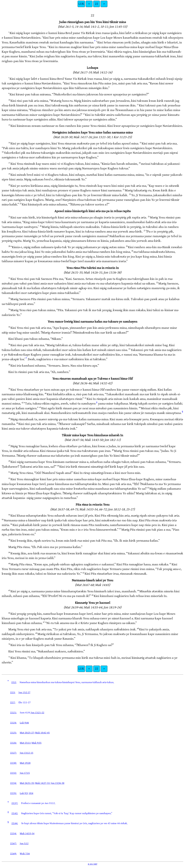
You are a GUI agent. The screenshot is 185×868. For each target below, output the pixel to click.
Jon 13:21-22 (38, 713)
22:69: (13, 854)
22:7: (13, 702)
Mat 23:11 (25, 743)
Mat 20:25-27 (27, 733)
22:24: (13, 723)
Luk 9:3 (24, 793)
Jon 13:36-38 (58, 783)
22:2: (14, 682)
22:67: (13, 843)
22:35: (13, 793)
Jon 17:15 (25, 773)
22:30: (13, 763)
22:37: (15, 803)
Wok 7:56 (25, 854)
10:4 (31, 793)
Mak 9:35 (37, 743)
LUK (81, 4)
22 (97, 4)
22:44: (15, 823)
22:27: (13, 753)
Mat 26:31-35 (27, 783)
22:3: (13, 692)
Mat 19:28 (25, 763)
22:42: (15, 813)
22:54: (13, 833)
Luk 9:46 (24, 723)
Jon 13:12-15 (27, 753)
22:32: (13, 773)
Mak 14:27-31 (42, 783)
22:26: (13, 743)
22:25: (13, 733)
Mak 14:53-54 (27, 833)
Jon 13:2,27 (24, 692)
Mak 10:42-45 (42, 733)
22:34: (13, 783)
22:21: (13, 713)
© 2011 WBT (93, 864)
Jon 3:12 (24, 843)
